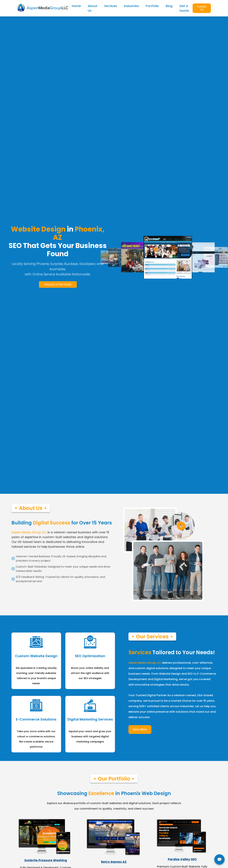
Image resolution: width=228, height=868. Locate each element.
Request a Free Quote (58, 286)
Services (111, 6)
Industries (131, 6)
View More (140, 735)
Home (76, 6)
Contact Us (202, 8)
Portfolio (152, 6)
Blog (169, 6)
